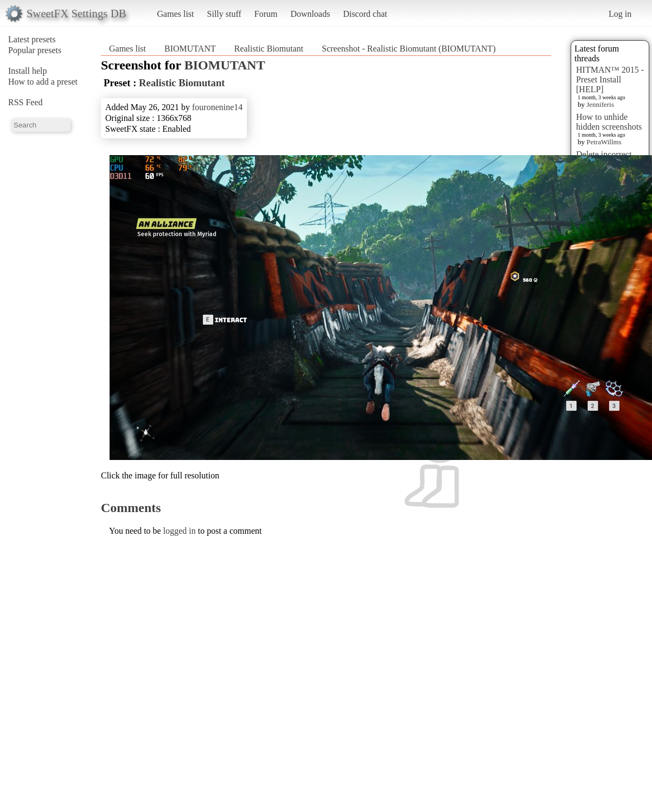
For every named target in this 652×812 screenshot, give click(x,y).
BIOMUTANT (190, 49)
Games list (176, 14)
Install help (28, 71)
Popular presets (35, 50)
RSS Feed (25, 102)
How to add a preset (43, 82)
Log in (620, 14)
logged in (180, 531)
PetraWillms (604, 142)
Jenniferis (600, 104)
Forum (266, 14)
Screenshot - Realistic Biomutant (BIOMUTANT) (408, 49)
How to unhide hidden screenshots (609, 122)
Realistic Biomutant (269, 49)
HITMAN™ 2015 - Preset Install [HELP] (610, 79)
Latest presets (32, 39)
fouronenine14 (217, 107)
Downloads (310, 14)
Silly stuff (224, 14)
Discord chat (365, 14)
